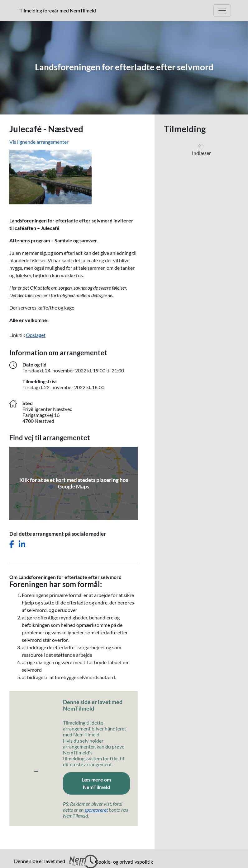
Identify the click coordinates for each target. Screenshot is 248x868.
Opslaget (36, 335)
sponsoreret (96, 810)
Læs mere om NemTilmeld (96, 783)
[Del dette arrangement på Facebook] (12, 544)
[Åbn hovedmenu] (222, 11)
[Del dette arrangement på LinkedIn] (22, 544)
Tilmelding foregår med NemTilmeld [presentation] (58, 10)
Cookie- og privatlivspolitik (124, 862)
